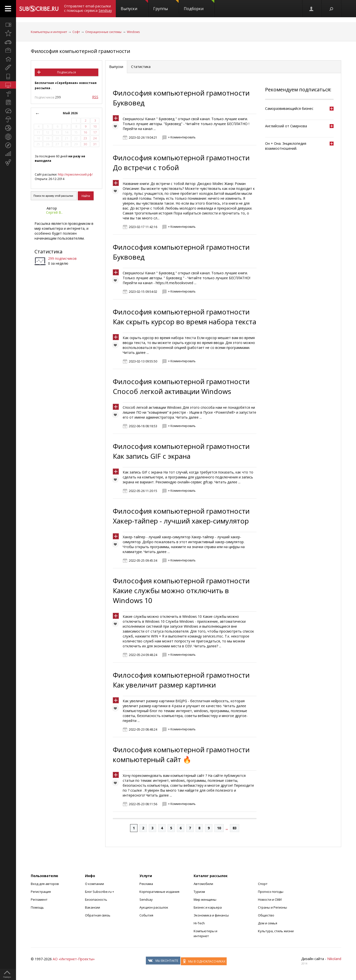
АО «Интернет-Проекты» (74, 959)
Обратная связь (98, 915)
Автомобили (203, 884)
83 (235, 828)
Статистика (48, 252)
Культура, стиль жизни (276, 931)
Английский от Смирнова (286, 126)
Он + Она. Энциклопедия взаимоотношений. (286, 146)
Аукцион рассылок (154, 907)
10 (219, 828)
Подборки (199, 6)
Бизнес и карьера (208, 907)
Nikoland (334, 959)
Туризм (199, 892)
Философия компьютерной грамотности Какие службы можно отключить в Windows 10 (181, 590)
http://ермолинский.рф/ (75, 174)
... (227, 828)
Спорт (263, 884)
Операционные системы (103, 32)
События (146, 915)
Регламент (39, 899)
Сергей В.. (54, 212)
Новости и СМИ (270, 899)
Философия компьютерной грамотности (80, 51)
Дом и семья (268, 923)
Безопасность (96, 899)
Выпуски (134, 6)
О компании (94, 884)
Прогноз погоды (271, 892)
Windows (133, 32)
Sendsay (146, 899)
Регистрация (41, 892)
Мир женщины (205, 899)
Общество (266, 915)
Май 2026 (70, 113)
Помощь (37, 907)
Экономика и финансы (211, 915)
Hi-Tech (199, 923)
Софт (76, 32)
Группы (166, 6)
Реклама (146, 884)
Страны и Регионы (272, 907)
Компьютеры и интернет (49, 32)
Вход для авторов (45, 884)
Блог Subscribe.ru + (100, 892)
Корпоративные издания (159, 892)
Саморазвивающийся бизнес (289, 108)
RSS (95, 97)
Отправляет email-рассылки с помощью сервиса (88, 8)
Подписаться (67, 72)
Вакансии (93, 907)
